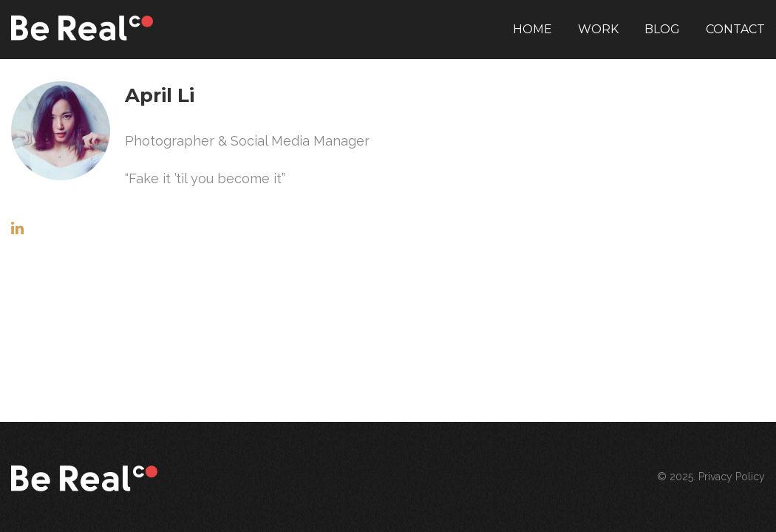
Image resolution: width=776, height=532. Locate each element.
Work (598, 29)
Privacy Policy (732, 477)
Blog (662, 29)
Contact (735, 29)
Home (532, 29)
